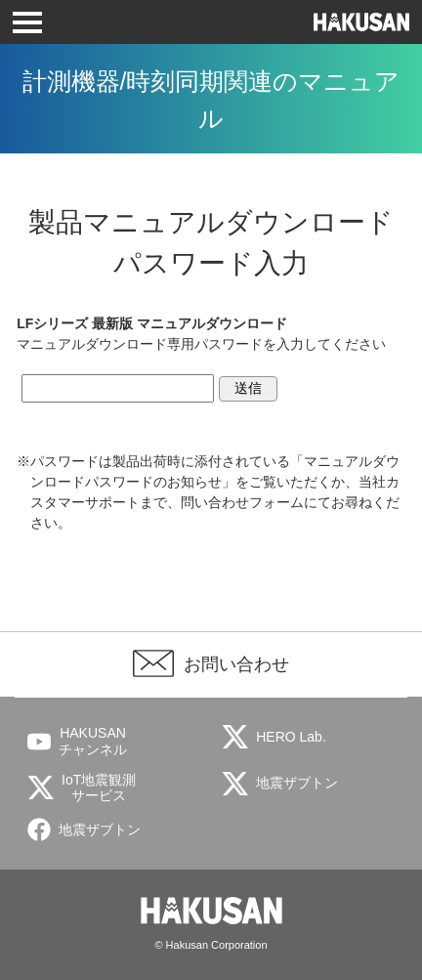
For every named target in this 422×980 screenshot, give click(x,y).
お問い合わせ (236, 664)
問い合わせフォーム (242, 502)
